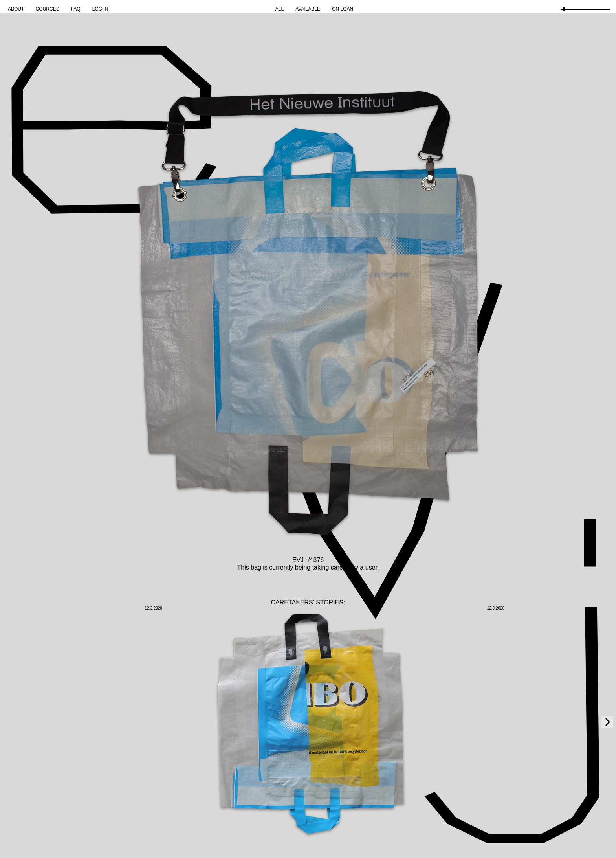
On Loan (343, 9)
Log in (100, 9)
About (16, 9)
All (280, 9)
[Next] (607, 722)
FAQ (76, 9)
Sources (47, 9)
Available (308, 9)
